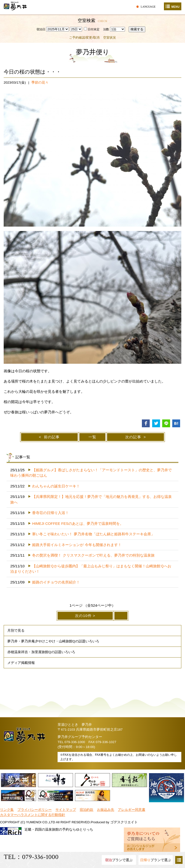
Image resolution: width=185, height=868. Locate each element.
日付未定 (92, 29)
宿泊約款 (86, 810)
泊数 (106, 29)
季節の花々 (40, 82)
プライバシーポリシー (35, 810)
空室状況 (110, 38)
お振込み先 (106, 810)
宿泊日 (41, 29)
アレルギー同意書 (132, 810)
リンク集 (7, 810)
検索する (137, 29)
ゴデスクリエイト (124, 822)
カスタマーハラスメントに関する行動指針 (33, 815)
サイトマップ (66, 810)
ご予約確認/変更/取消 (84, 38)
